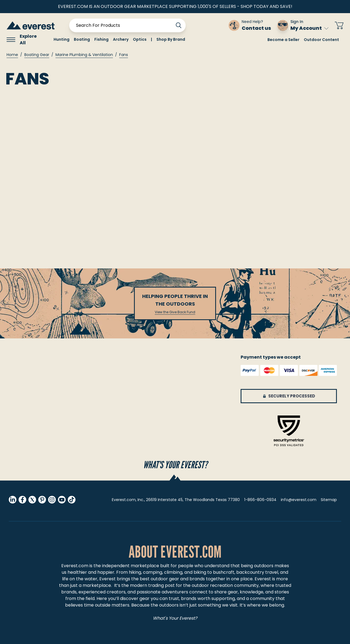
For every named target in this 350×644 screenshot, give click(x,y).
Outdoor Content (321, 40)
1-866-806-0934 (260, 500)
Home (12, 55)
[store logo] (31, 25)
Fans (124, 55)
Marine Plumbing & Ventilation (84, 55)
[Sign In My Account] (303, 25)
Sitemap (329, 500)
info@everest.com (299, 500)
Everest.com (75, 566)
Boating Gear (37, 55)
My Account (309, 28)
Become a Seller (283, 40)
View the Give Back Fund (175, 312)
